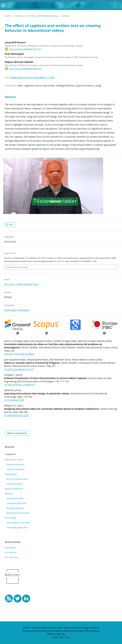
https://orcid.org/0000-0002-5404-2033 (25, 69)
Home (8, 16)
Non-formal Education (17, 479)
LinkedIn (70, 634)
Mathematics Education (18, 513)
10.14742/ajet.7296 (14, 400)
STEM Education (14, 484)
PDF (11, 225)
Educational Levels (14, 460)
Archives (19, 16)
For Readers (11, 548)
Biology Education (15, 508)
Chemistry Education (17, 503)
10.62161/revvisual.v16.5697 (19, 354)
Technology (10, 518)
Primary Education (15, 464)
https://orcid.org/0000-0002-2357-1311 (25, 49)
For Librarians (12, 557)
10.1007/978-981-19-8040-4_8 (20, 385)
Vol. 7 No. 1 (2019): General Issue (43, 16)
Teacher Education (15, 469)
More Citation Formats (17, 267)
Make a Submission (17, 433)
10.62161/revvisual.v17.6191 (19, 369)
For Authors (11, 552)
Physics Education (15, 498)
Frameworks (11, 474)
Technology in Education (17, 310)
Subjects (9, 493)
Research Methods (14, 489)
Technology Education (17, 527)
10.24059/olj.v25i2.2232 (16, 415)
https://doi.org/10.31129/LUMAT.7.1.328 (32, 77)
